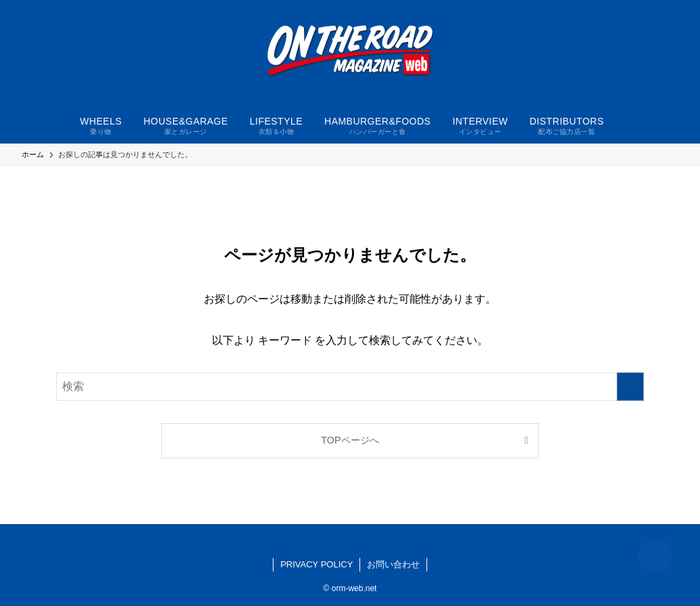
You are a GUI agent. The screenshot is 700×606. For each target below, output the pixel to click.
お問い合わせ (393, 564)
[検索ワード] (350, 387)
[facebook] (334, 541)
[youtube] (366, 541)
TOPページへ (350, 440)
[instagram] (350, 541)
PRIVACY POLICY (316, 564)
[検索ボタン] (623, 125)
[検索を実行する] (630, 387)
